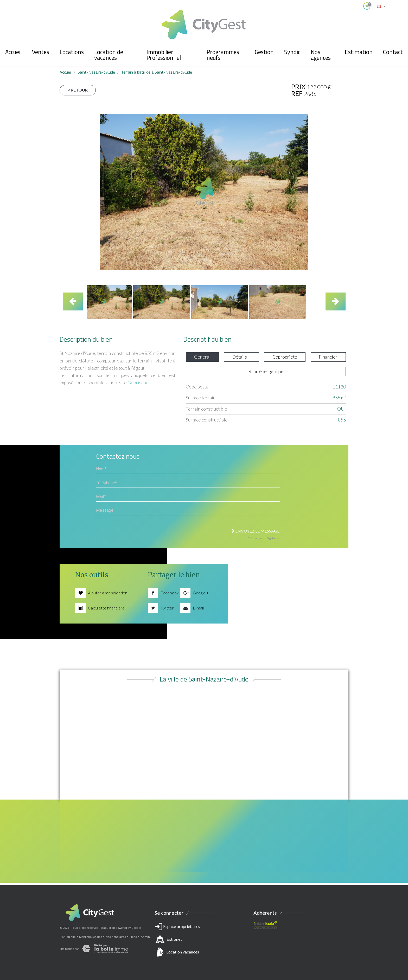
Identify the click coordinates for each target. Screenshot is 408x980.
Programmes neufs (223, 55)
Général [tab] (202, 357)
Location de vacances (109, 55)
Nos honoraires (116, 937)
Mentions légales (91, 937)
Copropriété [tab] (285, 357)
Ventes (41, 52)
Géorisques (139, 383)
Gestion (264, 52)
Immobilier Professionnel (164, 55)
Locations (72, 52)
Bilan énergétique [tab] (266, 371)
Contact (393, 52)
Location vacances (183, 952)
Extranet (174, 939)
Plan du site (68, 937)
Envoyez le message (256, 531)
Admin (145, 937)
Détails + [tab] (241, 357)
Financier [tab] (328, 357)
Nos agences (321, 55)
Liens (133, 937)
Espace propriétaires (204, 940)
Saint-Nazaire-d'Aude (96, 72)
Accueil (13, 52)
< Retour (78, 90)
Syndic (292, 52)
